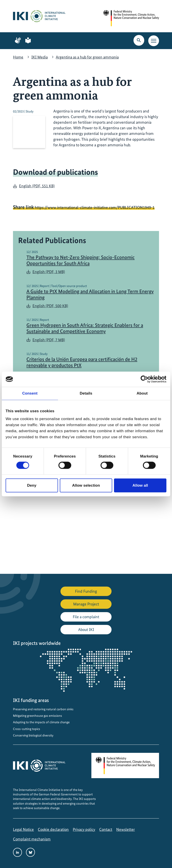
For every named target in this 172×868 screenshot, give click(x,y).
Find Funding (86, 591)
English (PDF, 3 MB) (49, 272)
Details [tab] (86, 393)
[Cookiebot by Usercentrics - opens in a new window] (147, 379)
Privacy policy (84, 829)
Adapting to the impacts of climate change (41, 722)
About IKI (86, 629)
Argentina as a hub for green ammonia (87, 57)
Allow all (140, 485)
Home (18, 57)
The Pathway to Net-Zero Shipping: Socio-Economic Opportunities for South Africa (81, 260)
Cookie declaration (53, 829)
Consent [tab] (30, 393)
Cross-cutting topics (27, 729)
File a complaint (86, 617)
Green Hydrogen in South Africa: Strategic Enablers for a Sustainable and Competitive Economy (85, 328)
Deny (32, 485)
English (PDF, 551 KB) (37, 186)
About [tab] (142, 393)
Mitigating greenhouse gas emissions (38, 716)
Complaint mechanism (32, 839)
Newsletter (126, 829)
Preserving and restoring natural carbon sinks (43, 709)
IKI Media (40, 57)
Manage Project (86, 604)
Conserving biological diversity (33, 735)
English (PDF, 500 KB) (50, 306)
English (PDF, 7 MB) (49, 340)
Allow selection (86, 485)
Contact (106, 829)
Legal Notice (23, 829)
